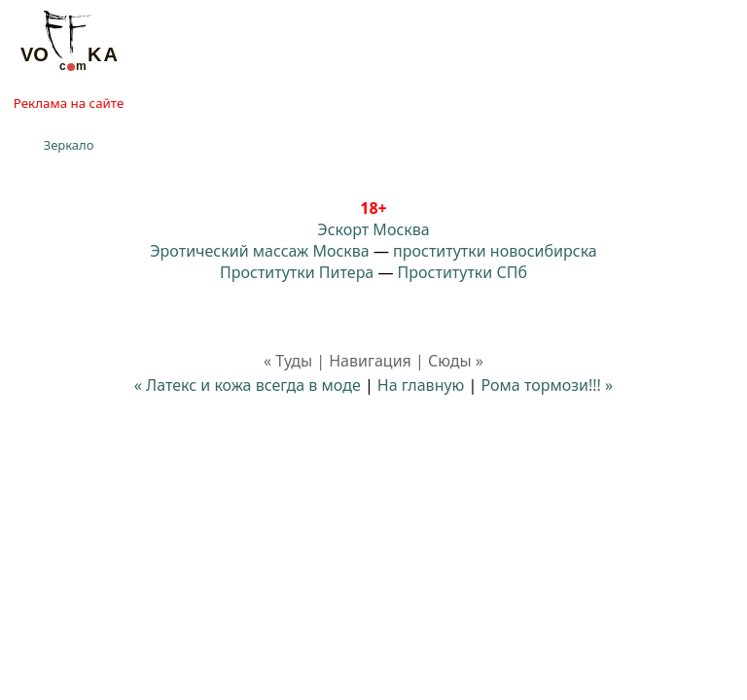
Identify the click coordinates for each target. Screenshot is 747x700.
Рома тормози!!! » (548, 385)
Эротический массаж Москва (259, 251)
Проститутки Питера (297, 272)
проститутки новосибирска (495, 251)
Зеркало (69, 145)
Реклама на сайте (69, 103)
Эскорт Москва (373, 229)
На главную (421, 385)
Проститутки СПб (462, 272)
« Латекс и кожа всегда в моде (248, 385)
